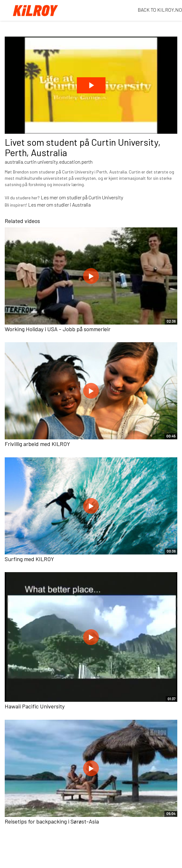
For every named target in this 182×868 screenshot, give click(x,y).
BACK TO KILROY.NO (160, 10)
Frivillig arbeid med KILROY (37, 444)
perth (87, 162)
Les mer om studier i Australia (59, 205)
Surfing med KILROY (29, 559)
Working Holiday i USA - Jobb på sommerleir (58, 329)
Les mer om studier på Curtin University (82, 197)
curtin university (41, 162)
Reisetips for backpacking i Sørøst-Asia (52, 821)
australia (14, 162)
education (70, 162)
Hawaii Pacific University (35, 706)
